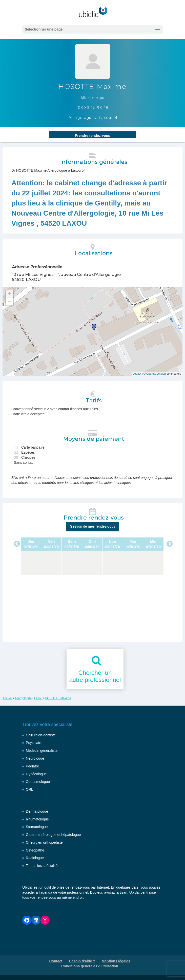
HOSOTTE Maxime (58, 698)
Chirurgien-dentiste (41, 735)
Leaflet (137, 374)
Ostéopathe (35, 850)
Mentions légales (116, 961)
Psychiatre (34, 743)
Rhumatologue (37, 819)
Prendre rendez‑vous (92, 136)
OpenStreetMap (156, 374)
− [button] (9, 302)
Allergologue (23, 698)
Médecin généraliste (42, 751)
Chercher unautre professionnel (95, 676)
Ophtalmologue (38, 782)
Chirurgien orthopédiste (44, 842)
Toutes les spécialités (43, 866)
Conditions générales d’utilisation (90, 966)
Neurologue (35, 758)
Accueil (7, 698)
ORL (29, 789)
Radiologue (35, 858)
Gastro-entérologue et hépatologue (53, 835)
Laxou (38, 698)
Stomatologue (37, 827)
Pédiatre (32, 766)
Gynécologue (36, 774)
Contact (56, 961)
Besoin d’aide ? (82, 961)
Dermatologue (37, 811)
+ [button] (9, 294)
